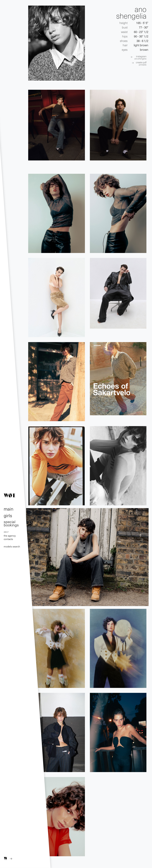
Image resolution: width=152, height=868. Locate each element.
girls (8, 515)
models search (12, 546)
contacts (8, 539)
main (9, 509)
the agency (10, 535)
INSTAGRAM (140, 57)
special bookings (11, 523)
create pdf (141, 63)
